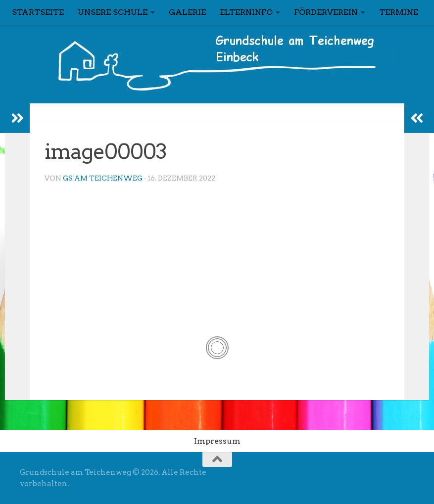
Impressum (217, 441)
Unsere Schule (113, 12)
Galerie (187, 12)
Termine (399, 12)
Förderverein (326, 12)
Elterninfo (246, 12)
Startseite (38, 12)
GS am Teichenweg (103, 178)
